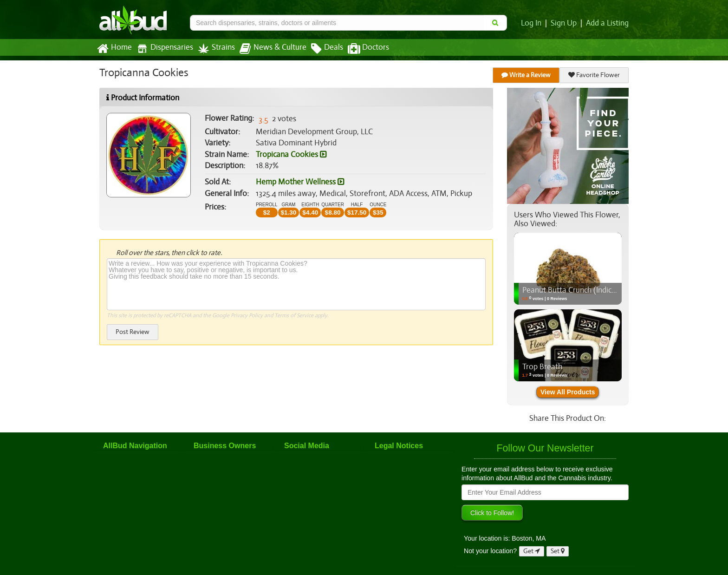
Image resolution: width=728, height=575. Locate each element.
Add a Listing (608, 23)
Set (558, 551)
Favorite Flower (594, 75)
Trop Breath (542, 367)
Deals (320, 49)
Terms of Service (293, 315)
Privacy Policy (247, 315)
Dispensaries (163, 49)
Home (114, 49)
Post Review (132, 332)
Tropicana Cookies (291, 155)
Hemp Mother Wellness (299, 182)
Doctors (361, 49)
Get (532, 551)
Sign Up (565, 23)
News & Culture (268, 49)
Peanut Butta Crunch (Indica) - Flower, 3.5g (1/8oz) (606, 290)
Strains (213, 49)
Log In (533, 23)
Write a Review (526, 75)
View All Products (568, 392)
